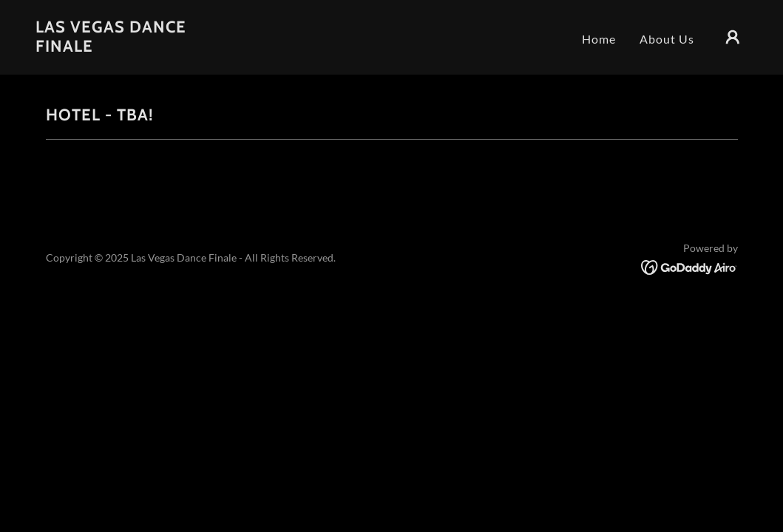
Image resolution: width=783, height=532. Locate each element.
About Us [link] (667, 39)
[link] (135, 47)
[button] (733, 37)
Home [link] (599, 39)
